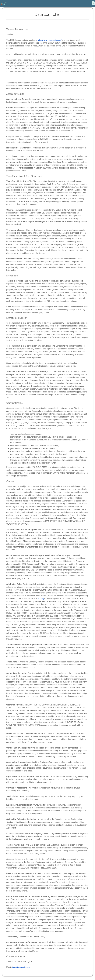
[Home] (4, 3)
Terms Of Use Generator (40, 89)
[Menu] (93, 3)
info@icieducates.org (21, 967)
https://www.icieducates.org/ (50, 40)
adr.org (41, 599)
